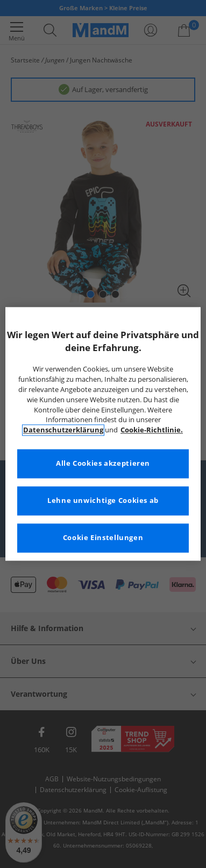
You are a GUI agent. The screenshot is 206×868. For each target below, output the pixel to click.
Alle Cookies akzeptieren (103, 464)
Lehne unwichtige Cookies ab (103, 501)
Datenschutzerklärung (63, 430)
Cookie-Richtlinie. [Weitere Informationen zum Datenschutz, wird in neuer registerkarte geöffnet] (152, 430)
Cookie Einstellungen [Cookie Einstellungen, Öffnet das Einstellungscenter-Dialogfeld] (103, 538)
